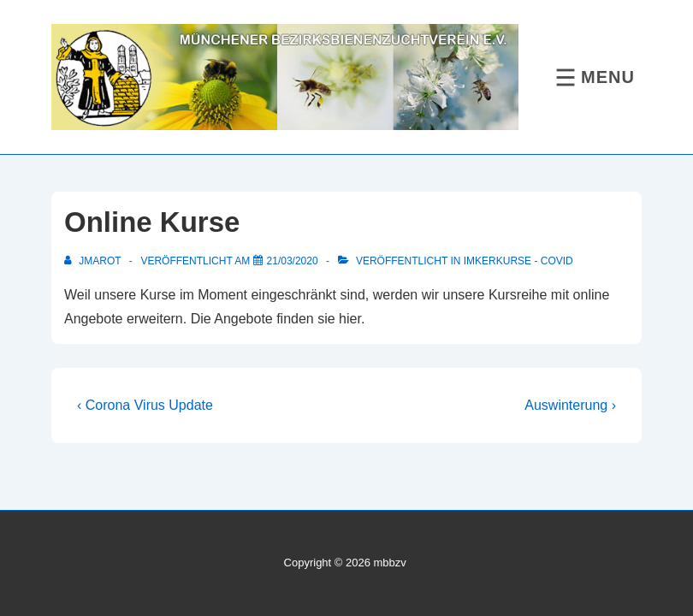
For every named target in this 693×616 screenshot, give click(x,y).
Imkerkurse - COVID (518, 261)
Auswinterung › (570, 405)
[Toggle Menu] (593, 77)
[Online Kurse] (293, 261)
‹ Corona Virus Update (145, 405)
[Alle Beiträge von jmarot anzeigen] (94, 261)
